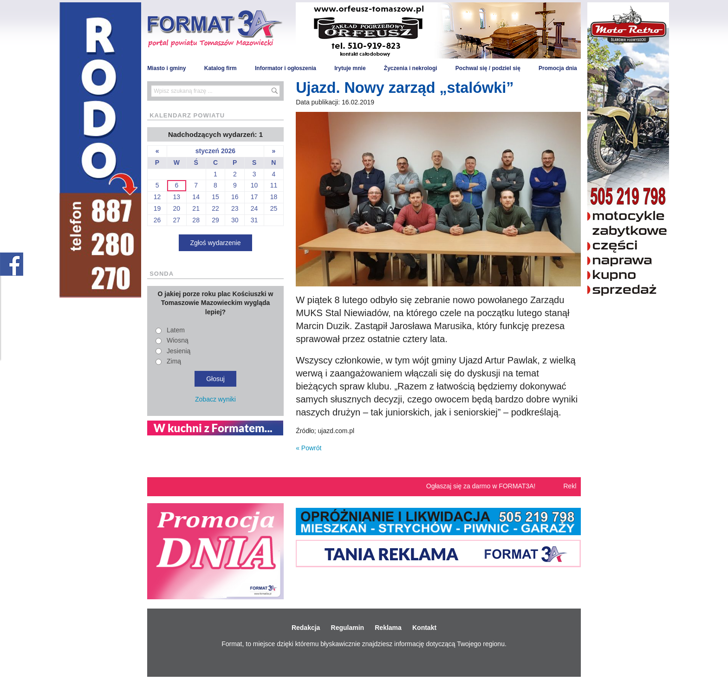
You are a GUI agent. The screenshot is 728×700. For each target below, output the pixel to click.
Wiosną (178, 340)
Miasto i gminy (166, 68)
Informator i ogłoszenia (286, 68)
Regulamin (348, 628)
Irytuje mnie (350, 68)
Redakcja (306, 628)
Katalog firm (221, 68)
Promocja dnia (558, 68)
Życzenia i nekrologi (411, 68)
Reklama (388, 628)
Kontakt (424, 628)
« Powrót (309, 448)
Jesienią (179, 351)
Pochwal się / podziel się (488, 68)
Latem (176, 330)
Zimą (174, 361)
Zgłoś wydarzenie (216, 243)
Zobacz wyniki (215, 399)
